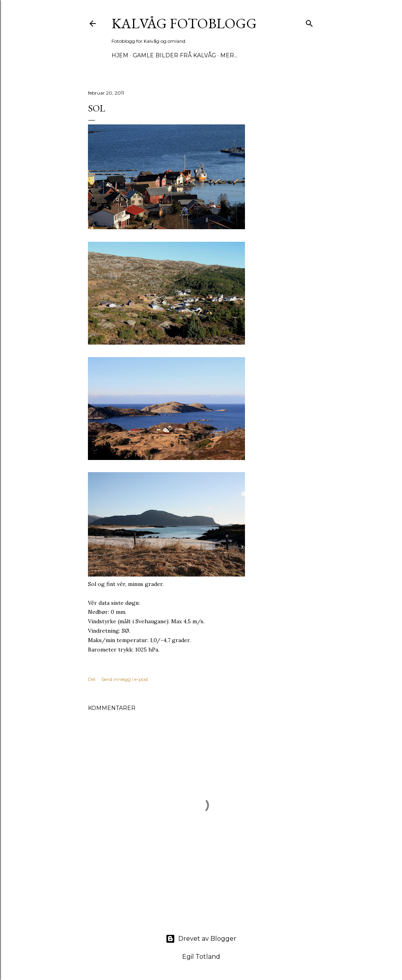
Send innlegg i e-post (125, 679)
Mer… (229, 55)
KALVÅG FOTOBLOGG (184, 23)
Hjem (120, 55)
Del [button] (92, 679)
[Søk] (309, 22)
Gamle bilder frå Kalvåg (174, 55)
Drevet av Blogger (201, 939)
